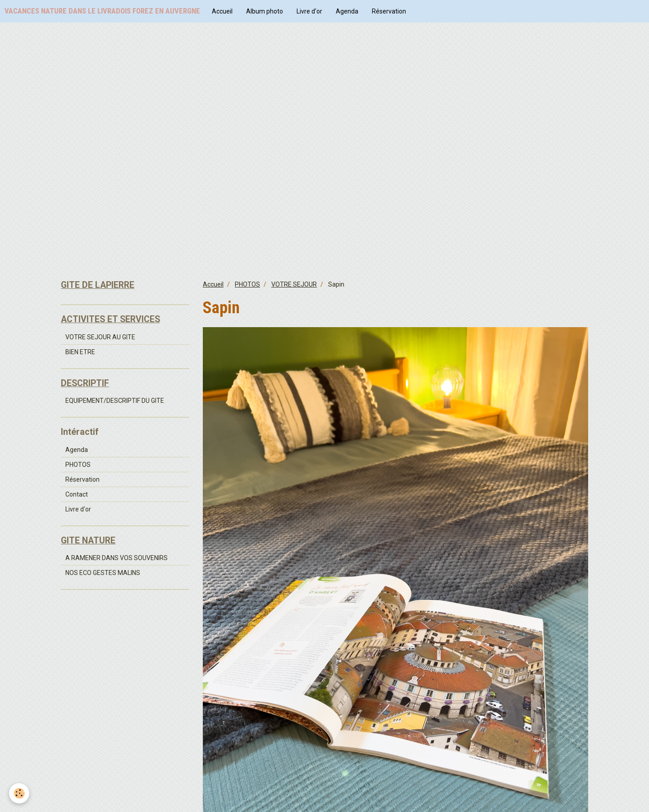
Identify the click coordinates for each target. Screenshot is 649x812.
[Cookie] (19, 793)
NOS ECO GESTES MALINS (103, 573)
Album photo (265, 11)
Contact (77, 494)
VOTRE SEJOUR (294, 284)
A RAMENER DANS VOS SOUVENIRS (117, 558)
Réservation (389, 11)
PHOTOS (247, 284)
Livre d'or (309, 11)
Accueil (222, 11)
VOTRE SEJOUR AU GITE (100, 337)
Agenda (347, 11)
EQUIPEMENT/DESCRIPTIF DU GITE (115, 401)
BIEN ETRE (80, 352)
